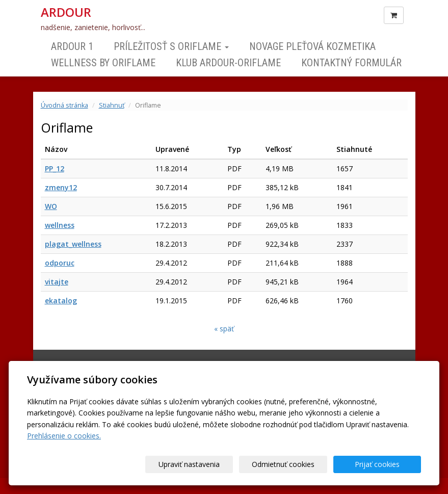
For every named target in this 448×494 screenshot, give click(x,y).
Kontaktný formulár (351, 63)
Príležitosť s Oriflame (171, 46)
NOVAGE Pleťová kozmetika (312, 46)
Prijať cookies (382, 464)
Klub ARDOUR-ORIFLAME (228, 63)
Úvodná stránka (64, 105)
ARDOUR (66, 12)
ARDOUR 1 (72, 46)
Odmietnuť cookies (298, 464)
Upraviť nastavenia (214, 464)
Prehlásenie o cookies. (64, 436)
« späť (224, 329)
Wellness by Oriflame (103, 63)
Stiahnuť (112, 105)
